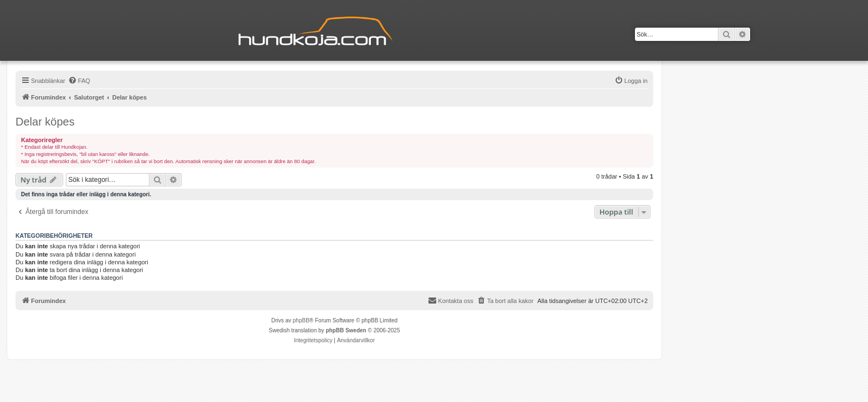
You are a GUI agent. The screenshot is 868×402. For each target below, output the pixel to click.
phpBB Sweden (346, 330)
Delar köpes (45, 122)
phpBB (301, 320)
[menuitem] (79, 81)
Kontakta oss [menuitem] (451, 300)
